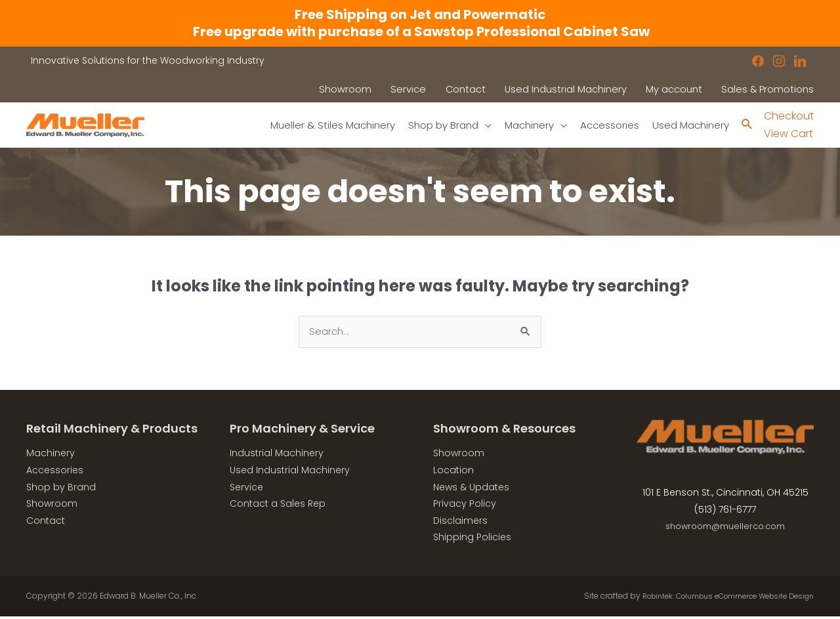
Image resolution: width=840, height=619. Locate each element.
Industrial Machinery (277, 456)
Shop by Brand (61, 489)
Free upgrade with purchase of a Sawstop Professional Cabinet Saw (420, 32)
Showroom (52, 506)
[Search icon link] (746, 126)
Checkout (789, 117)
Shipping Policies (472, 540)
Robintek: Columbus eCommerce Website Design (716, 598)
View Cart (788, 134)
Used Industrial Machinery (290, 473)
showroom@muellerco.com (725, 528)
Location (453, 473)
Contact (46, 523)
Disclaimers (460, 523)
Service (246, 489)
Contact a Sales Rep (278, 506)
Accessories (55, 473)
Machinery (51, 456)
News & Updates (471, 489)
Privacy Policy (465, 506)
